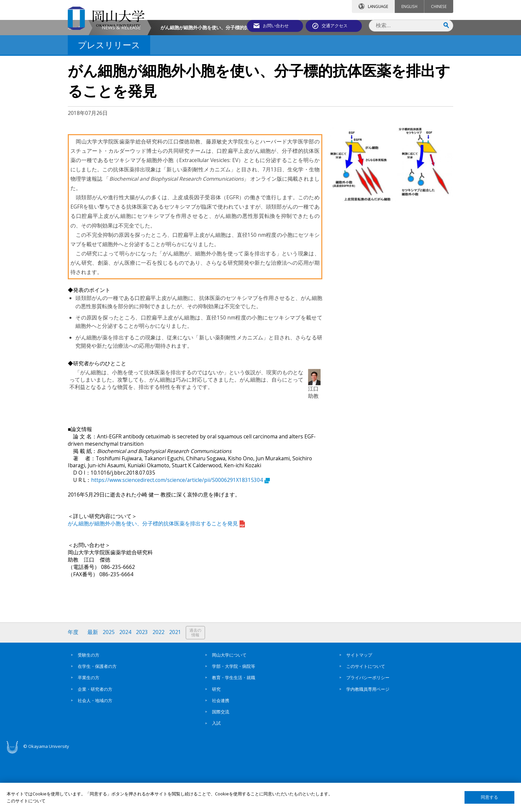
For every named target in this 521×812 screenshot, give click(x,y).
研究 (216, 746)
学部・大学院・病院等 (234, 723)
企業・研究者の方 (95, 746)
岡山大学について (229, 712)
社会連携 (221, 757)
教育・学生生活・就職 (234, 734)
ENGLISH (409, 6)
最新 (93, 689)
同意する (489, 797)
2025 (109, 689)
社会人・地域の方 (95, 757)
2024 (125, 689)
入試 (216, 780)
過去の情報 (195, 689)
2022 (158, 689)
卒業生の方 (89, 734)
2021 (175, 689)
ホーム (75, 84)
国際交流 (221, 768)
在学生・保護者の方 (97, 723)
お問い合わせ (278, 26)
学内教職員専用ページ (368, 746)
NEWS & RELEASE (121, 84)
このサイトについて (366, 723)
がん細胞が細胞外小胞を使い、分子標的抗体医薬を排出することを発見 (156, 580)
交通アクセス (337, 26)
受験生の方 (89, 712)
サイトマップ (359, 712)
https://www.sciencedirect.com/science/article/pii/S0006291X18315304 (180, 537)
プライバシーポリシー (368, 734)
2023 (142, 689)
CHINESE (439, 6)
